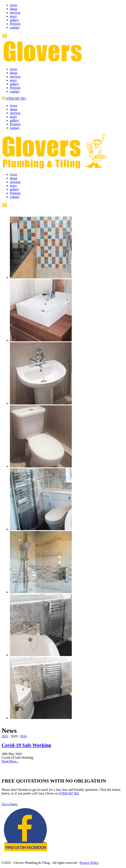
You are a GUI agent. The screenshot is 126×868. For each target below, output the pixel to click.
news (13, 16)
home (14, 5)
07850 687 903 (69, 793)
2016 (23, 736)
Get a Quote (10, 804)
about (14, 9)
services (15, 13)
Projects (15, 24)
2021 (5, 736)
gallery (14, 20)
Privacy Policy (89, 863)
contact (15, 27)
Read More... (10, 761)
